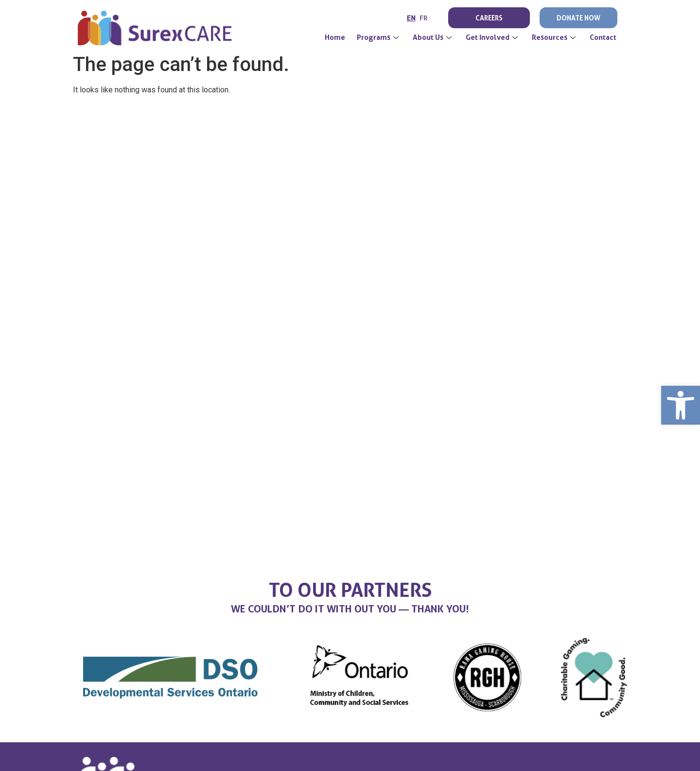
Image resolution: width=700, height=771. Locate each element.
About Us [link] (433, 37)
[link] (681, 405)
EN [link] (411, 18)
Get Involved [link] (493, 37)
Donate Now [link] (578, 18)
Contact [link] (603, 37)
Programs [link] (379, 37)
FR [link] (424, 18)
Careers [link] (489, 18)
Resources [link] (555, 37)
